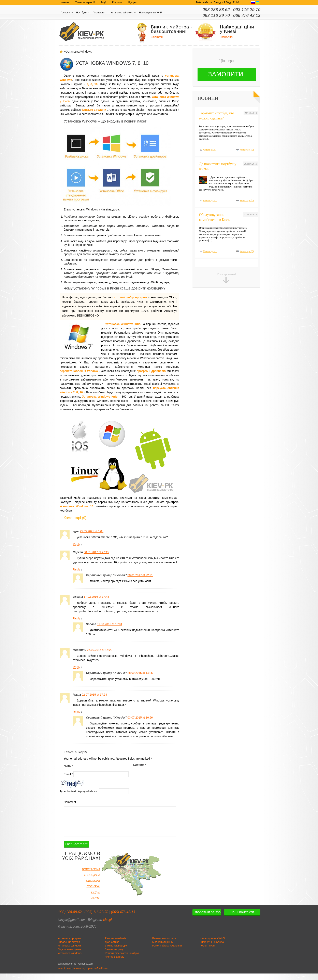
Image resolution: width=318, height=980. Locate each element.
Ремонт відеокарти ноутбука (122, 960)
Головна (65, 13)
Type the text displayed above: (79, 791)
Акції (103, 2)
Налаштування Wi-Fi (151, 13)
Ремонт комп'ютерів (164, 945)
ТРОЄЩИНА (92, 881)
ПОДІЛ (96, 899)
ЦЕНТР (95, 904)
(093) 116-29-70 (96, 918)
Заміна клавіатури (116, 952)
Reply (76, 544)
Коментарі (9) (75, 518)
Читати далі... (210, 150)
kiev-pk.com (64, 975)
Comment (70, 802)
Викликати (157, 37)
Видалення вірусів (69, 948)
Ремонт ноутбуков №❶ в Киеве (90, 975)
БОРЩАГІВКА (91, 876)
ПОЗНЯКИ (93, 893)
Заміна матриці (114, 956)
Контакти (117, 2)
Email (68, 774)
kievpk (108, 926)
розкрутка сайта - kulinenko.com (75, 970)
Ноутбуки (81, 13)
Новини (65, 2)
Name (68, 765)
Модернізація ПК (163, 948)
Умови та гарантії (85, 2)
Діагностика (112, 948)
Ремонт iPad (207, 952)
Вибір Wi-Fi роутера (212, 948)
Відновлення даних (69, 956)
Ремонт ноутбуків (115, 945)
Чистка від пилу (114, 963)
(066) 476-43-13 (123, 918)
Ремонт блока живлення (167, 952)
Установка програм (69, 945)
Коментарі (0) (247, 150)
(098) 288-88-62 (70, 918)
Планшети (99, 13)
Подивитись (227, 37)
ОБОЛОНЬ (93, 887)
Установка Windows (122, 13)
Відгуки (132, 2)
